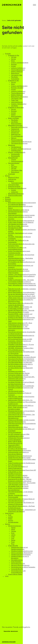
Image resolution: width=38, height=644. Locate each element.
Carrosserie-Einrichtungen (19, 143)
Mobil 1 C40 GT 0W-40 (15, 442)
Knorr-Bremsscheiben (15, 465)
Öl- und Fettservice (17, 136)
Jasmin (13, 535)
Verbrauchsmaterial (17, 161)
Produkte (8, 54)
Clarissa (14, 531)
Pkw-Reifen (15, 77)
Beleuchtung (15, 73)
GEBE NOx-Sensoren (15, 447)
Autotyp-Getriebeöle (14, 440)
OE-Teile (14, 57)
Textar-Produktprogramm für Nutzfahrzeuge (22, 463)
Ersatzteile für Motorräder (16, 108)
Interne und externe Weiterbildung (22, 553)
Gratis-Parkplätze (16, 562)
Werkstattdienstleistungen (16, 194)
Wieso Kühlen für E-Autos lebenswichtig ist (21, 221)
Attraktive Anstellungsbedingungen (22, 551)
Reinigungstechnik (17, 140)
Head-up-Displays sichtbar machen (19, 355)
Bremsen (14, 64)
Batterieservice (16, 135)
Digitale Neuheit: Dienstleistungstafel (19, 458)
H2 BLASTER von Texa (15, 472)
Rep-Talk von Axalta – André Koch (18, 226)
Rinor (13, 544)
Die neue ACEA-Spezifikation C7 (18, 467)
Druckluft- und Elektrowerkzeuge (21, 149)
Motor (13, 61)
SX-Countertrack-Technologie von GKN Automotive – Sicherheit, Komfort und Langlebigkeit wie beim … (20, 341)
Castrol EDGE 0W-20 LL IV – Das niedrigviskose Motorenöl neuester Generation (19, 328)
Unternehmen (9, 513)
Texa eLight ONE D (14, 445)
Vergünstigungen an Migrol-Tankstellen (23, 567)
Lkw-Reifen (15, 106)
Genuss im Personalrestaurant (20, 565)
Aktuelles (8, 201)
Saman (13, 540)
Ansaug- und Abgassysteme (20, 63)
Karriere (11, 521)
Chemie (14, 160)
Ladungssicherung (17, 102)
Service (13, 59)
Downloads (11, 174)
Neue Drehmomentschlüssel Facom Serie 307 (22, 470)
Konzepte (8, 199)
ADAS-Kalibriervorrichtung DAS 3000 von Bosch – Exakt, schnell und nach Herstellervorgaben (21, 407)
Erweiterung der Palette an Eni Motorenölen (22, 318)
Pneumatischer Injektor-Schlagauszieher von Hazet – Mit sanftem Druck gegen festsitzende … (22, 285)
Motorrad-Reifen (16, 117)
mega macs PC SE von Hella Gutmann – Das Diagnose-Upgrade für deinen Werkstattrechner (21, 416)
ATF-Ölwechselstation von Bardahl (19, 477)
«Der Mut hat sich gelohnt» (16, 391)
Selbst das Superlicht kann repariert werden (21, 215)
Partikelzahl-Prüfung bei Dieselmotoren (20, 456)
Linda (13, 537)
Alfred (13, 530)
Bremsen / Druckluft (17, 88)
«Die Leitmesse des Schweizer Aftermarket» (21, 361)
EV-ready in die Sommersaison (17, 449)
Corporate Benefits (17, 569)
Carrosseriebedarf (14, 163)
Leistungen (15, 192)
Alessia (13, 528)
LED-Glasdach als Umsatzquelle (18, 224)
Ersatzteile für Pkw (14, 56)
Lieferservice (12, 179)
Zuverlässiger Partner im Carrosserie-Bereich (22, 357)
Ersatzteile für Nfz (13, 81)
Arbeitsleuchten (16, 151)
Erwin (13, 533)
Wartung (14, 138)
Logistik (10, 517)
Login (7, 576)
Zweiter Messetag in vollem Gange (19, 210)
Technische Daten (14, 185)
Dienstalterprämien (17, 560)
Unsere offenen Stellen (15, 574)
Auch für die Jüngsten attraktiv (17, 366)
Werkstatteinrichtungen (15, 126)
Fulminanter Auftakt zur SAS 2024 (18, 375)
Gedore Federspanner (15, 468)
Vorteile (14, 190)
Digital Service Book (14, 187)
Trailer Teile (15, 100)
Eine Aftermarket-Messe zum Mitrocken (20, 363)
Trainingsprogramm (17, 183)
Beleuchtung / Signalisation (20, 97)
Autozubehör (15, 79)
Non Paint (14, 167)
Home (4, 21)
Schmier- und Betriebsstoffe (17, 152)
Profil (10, 515)
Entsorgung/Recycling (15, 196)
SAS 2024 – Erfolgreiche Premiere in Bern (21, 348)
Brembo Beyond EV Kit (15, 443)
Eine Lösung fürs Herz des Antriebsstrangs (21, 359)
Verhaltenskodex (13, 522)
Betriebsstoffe (15, 156)
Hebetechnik (15, 129)
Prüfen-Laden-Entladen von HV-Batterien (21, 222)
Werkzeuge (12, 145)
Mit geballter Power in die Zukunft (18, 486)
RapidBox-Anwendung (15, 474)
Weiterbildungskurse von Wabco (18, 427)
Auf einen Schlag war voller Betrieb (19, 373)
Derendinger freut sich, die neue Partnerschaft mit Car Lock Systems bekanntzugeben (19, 271)
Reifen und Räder (14, 118)
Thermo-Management (18, 70)
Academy (11, 181)
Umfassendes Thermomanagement (19, 438)
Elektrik (13, 115)
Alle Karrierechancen (15, 526)
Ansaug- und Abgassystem (19, 86)
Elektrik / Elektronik (17, 72)
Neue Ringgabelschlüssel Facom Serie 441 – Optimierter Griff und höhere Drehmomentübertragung (21, 379)
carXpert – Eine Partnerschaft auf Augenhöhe (22, 275)
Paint (13, 165)
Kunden (7, 197)
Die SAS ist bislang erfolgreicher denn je (20, 364)
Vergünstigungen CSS (18, 564)
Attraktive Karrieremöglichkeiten (21, 555)
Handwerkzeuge (16, 147)
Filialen (10, 519)
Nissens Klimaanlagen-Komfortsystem (20, 451)
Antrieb (13, 66)
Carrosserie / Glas (17, 75)
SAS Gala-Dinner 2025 (15, 228)
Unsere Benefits (13, 546)
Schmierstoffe (15, 154)
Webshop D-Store (14, 178)
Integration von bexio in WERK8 (18, 476)
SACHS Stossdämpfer (15, 433)
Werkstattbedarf (13, 158)
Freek (13, 542)
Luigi (13, 539)
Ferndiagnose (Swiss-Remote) (17, 188)
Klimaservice (15, 133)
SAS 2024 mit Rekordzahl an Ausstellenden (21, 386)
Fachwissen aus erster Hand (17, 372)
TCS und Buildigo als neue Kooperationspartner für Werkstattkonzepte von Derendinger (21, 352)
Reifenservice (15, 131)
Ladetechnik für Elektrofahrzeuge (21, 142)
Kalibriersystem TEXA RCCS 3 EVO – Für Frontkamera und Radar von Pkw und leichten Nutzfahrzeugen (22, 402)
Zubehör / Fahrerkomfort (19, 104)
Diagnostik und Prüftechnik (19, 127)
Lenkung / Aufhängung (18, 68)
